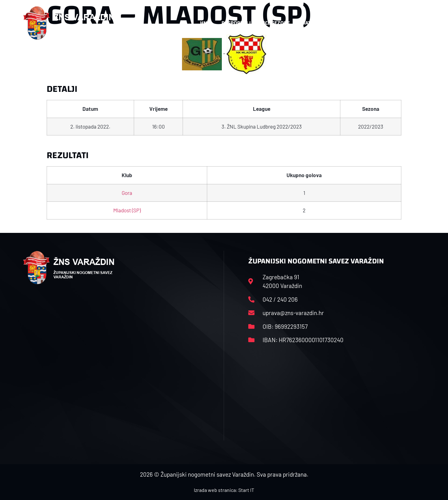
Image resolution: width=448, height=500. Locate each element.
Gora (127, 193)
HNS (205, 23)
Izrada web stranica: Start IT (224, 490)
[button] (413, 23)
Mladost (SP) (127, 210)
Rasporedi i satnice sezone (256, 23)
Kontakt (357, 23)
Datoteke (317, 23)
